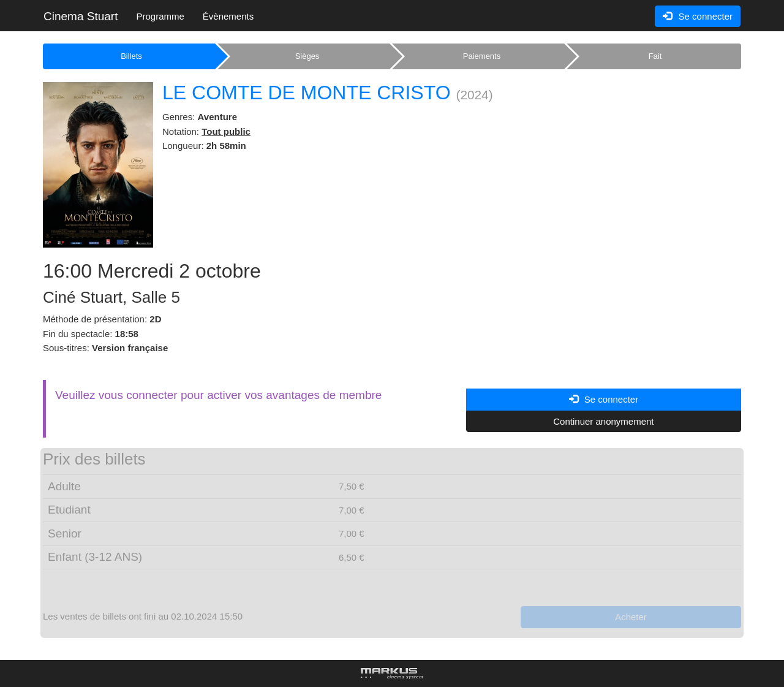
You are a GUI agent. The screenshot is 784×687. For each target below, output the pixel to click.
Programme (160, 16)
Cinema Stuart (81, 16)
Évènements (228, 16)
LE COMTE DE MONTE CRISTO (307, 93)
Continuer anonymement (603, 421)
